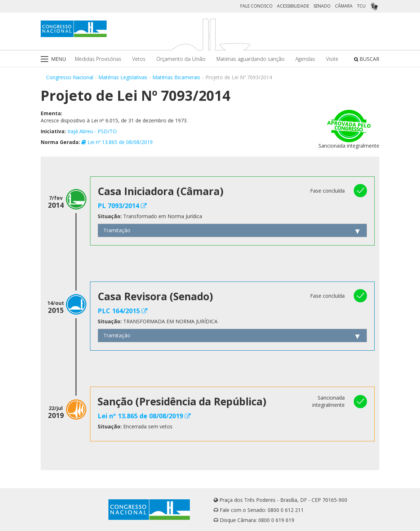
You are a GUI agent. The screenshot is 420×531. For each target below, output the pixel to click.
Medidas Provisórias (98, 59)
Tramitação (117, 230)
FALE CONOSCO (256, 6)
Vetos (139, 59)
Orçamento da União (181, 59)
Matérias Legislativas (123, 77)
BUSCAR (367, 59)
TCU (361, 6)
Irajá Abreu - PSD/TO (92, 131)
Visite (332, 59)
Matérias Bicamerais (176, 77)
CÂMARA (344, 6)
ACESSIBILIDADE (293, 6)
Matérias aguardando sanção (251, 59)
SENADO (322, 6)
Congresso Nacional (70, 77)
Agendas (305, 59)
